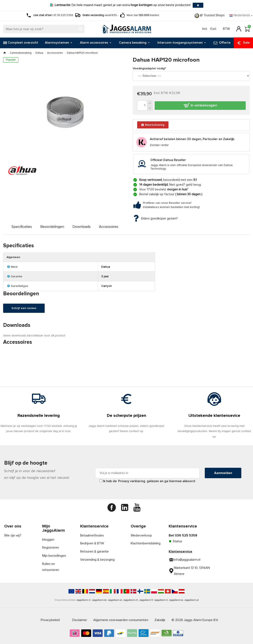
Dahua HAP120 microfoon (82, 53)
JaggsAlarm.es (176, 600)
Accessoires (55, 53)
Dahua (39, 53)
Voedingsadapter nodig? (152, 69)
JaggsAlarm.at (115, 600)
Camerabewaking (21, 53)
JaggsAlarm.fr (146, 600)
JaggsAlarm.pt (191, 600)
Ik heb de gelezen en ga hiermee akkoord (147, 481)
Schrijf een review (25, 319)
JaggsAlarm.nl (83, 600)
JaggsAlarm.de (99, 600)
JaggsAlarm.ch (131, 600)
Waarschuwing (154, 126)
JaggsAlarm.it (161, 600)
